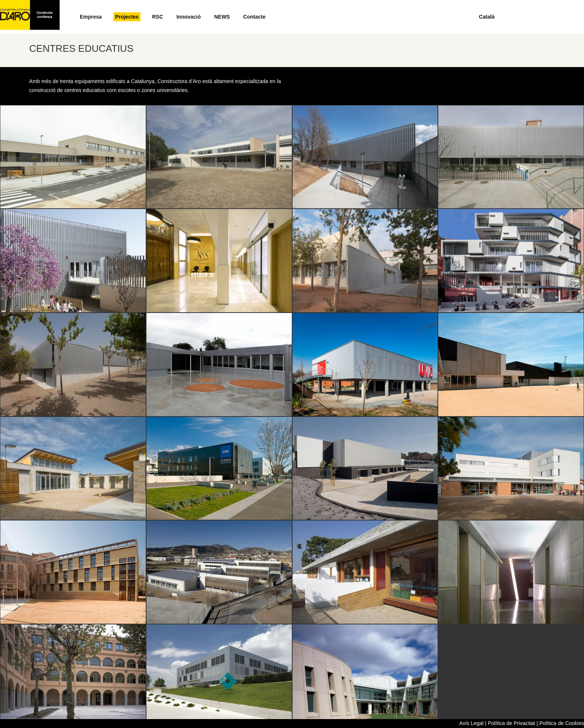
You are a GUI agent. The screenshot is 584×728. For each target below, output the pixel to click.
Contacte (255, 17)
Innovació (188, 17)
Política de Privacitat (512, 723)
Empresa (91, 17)
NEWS (222, 17)
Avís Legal (471, 723)
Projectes (127, 17)
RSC (158, 17)
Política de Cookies (562, 723)
